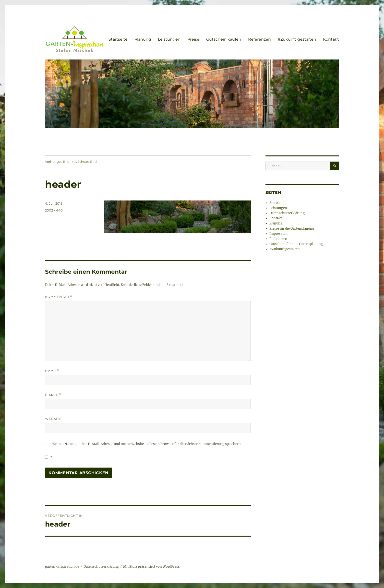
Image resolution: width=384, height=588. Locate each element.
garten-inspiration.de (62, 567)
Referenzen (259, 39)
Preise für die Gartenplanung (292, 229)
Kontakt (331, 39)
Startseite (118, 39)
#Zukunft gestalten (297, 39)
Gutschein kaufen (224, 39)
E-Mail (53, 395)
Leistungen (169, 39)
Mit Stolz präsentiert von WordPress (151, 567)
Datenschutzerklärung (287, 213)
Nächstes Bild (86, 162)
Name (52, 371)
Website (53, 419)
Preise (193, 39)
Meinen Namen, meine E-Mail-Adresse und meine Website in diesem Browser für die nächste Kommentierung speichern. (147, 444)
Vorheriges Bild (57, 162)
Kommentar (59, 297)
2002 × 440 (54, 210)
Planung (143, 39)
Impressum (278, 234)
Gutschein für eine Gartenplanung (296, 244)
